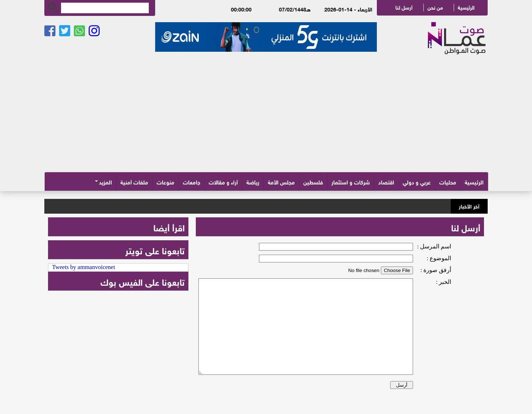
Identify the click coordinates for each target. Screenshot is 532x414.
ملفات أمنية (134, 181)
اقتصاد (386, 181)
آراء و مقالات (223, 181)
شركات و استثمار (351, 181)
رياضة (253, 181)
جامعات (192, 181)
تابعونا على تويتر (155, 250)
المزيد (105, 181)
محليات (448, 181)
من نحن (435, 7)
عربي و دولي (417, 181)
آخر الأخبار (469, 205)
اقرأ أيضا (169, 227)
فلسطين (313, 181)
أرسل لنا (404, 7)
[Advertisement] (266, 116)
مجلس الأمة (281, 181)
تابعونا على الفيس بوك (143, 281)
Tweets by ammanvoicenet (83, 267)
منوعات (166, 181)
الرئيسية (466, 7)
